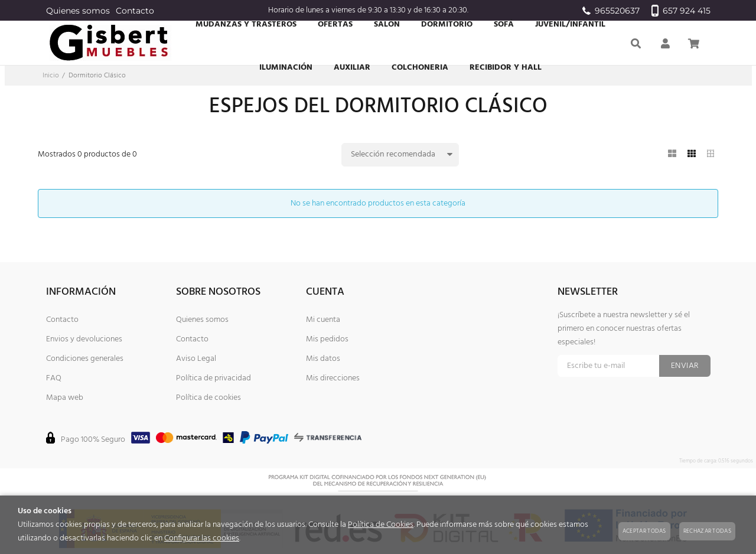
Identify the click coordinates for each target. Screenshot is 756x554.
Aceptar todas (644, 531)
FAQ (54, 378)
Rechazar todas (707, 531)
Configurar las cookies (202, 538)
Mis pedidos (327, 339)
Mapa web (65, 398)
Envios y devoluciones (84, 339)
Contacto (135, 11)
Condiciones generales (85, 359)
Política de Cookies (381, 525)
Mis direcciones (333, 378)
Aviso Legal (196, 359)
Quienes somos (78, 11)
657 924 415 (681, 11)
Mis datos (323, 359)
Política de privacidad (214, 378)
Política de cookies (208, 398)
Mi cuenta (323, 320)
